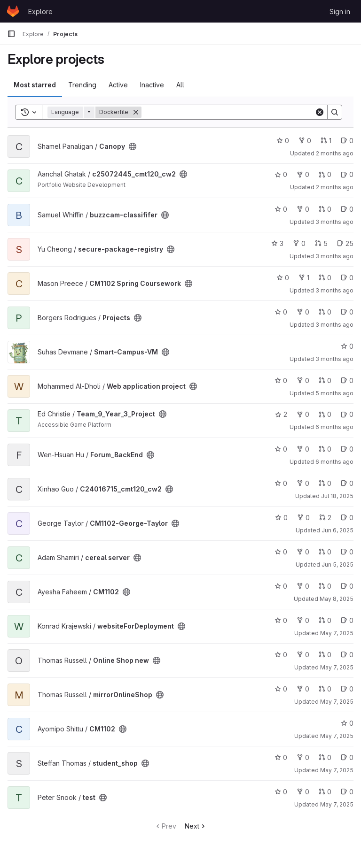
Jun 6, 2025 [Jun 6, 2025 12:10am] (337, 530)
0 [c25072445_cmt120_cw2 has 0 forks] (303, 174)
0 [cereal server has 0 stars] (281, 552)
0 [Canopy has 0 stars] (283, 141)
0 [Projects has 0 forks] (303, 312)
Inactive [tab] (152, 85)
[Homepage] (13, 11)
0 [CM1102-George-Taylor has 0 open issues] (347, 518)
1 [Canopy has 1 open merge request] (326, 141)
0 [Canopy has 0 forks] (305, 141)
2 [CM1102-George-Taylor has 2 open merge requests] (325, 518)
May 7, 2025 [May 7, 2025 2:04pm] (337, 702)
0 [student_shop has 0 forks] (303, 757)
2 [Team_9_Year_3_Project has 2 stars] (281, 414)
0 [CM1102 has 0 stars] (281, 586)
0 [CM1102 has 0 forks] (303, 586)
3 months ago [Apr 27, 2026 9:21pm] (334, 222)
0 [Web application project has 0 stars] (281, 380)
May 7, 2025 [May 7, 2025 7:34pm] (337, 633)
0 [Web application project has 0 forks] (303, 380)
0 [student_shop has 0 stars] (281, 757)
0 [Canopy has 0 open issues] (347, 141)
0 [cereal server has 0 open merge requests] (325, 552)
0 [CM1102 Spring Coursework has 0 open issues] (347, 278)
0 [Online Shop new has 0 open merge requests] (325, 655)
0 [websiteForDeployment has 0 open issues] (347, 620)
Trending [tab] (82, 85)
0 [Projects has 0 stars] (281, 312)
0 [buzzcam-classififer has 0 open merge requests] (325, 209)
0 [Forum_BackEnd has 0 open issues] (347, 449)
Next (196, 826)
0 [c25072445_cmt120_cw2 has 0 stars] (281, 174)
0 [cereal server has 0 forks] (303, 552)
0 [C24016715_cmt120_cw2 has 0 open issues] (347, 483)
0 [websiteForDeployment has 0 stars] (281, 620)
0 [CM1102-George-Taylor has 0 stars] (281, 518)
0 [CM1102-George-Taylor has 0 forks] (303, 518)
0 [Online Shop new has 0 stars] (281, 655)
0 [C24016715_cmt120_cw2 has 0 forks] (303, 483)
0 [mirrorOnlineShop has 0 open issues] (347, 689)
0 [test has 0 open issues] (347, 792)
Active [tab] (118, 85)
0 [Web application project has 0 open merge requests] (325, 380)
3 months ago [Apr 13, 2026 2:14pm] (334, 359)
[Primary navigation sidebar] (11, 34)
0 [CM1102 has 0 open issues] (347, 586)
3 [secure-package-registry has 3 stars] (277, 243)
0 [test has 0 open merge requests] (325, 792)
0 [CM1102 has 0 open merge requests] (325, 586)
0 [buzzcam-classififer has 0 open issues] (347, 209)
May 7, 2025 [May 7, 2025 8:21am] (337, 804)
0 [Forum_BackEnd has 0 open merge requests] (325, 449)
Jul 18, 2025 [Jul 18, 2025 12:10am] (337, 496)
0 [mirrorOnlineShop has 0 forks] (303, 689)
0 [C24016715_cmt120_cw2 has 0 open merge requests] (325, 483)
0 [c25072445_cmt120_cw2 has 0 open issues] (347, 174)
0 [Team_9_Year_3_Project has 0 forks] (303, 414)
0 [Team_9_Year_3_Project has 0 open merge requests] (325, 414)
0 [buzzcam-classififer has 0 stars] (281, 209)
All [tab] (180, 85)
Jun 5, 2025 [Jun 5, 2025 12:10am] (337, 565)
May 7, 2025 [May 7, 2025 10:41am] (337, 770)
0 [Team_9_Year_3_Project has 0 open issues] (347, 414)
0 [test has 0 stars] (281, 792)
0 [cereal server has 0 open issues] (347, 552)
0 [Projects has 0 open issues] (347, 312)
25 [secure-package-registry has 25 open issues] (345, 243)
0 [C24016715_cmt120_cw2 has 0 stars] (281, 483)
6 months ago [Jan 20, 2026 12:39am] (334, 427)
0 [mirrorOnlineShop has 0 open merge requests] (325, 689)
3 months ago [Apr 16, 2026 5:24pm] (334, 325)
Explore (40, 12)
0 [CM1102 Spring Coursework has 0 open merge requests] (325, 278)
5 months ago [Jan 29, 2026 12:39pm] (334, 393)
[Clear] (320, 112)
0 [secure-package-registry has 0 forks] (299, 243)
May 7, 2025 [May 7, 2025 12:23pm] (337, 736)
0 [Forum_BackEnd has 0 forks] (303, 449)
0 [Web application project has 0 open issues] (347, 380)
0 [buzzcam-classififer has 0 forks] (303, 209)
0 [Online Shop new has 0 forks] (303, 655)
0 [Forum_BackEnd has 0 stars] (281, 449)
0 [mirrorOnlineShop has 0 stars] (281, 689)
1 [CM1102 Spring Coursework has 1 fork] (304, 278)
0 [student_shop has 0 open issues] (347, 757)
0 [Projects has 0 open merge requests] (325, 312)
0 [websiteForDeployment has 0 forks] (303, 620)
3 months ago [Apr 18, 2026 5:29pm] (334, 290)
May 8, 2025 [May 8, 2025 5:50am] (337, 599)
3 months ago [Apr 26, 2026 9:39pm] (334, 256)
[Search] (228, 112)
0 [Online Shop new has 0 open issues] (347, 655)
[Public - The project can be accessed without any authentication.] (133, 146)
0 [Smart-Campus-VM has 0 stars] (347, 346)
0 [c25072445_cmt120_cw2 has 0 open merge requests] (325, 174)
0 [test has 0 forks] (303, 792)
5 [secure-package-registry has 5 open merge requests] (321, 243)
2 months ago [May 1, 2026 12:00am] (335, 187)
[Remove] (136, 112)
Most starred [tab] (35, 85)
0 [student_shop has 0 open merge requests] (325, 757)
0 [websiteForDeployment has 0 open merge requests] (325, 620)
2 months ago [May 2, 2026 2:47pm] (335, 153)
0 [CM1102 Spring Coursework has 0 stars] (283, 278)
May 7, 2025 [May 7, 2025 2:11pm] (337, 667)
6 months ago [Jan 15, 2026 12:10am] (334, 462)
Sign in (340, 12)
